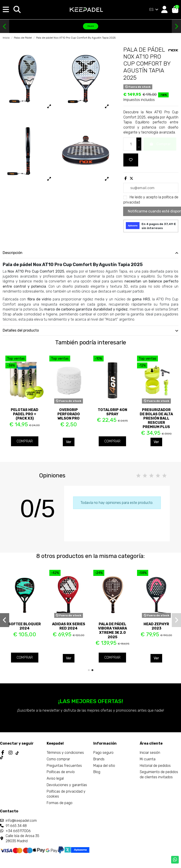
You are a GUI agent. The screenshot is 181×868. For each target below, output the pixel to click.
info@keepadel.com (21, 821)
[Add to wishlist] (131, 160)
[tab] (90, 253)
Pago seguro (103, 753)
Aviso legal (55, 778)
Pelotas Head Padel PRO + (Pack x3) (25, 414)
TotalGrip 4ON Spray (112, 412)
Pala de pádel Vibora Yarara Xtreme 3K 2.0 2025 (112, 631)
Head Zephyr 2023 (156, 626)
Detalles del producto (90, 330)
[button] (5, 26)
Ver (69, 442)
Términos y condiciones (65, 753)
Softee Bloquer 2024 (25, 626)
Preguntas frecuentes (64, 766)
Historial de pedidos (155, 766)
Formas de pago (60, 803)
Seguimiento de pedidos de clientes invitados (159, 774)
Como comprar (58, 759)
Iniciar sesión (150, 753)
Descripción (90, 253)
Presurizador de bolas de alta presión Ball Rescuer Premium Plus (156, 418)
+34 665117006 (18, 831)
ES (154, 10)
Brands (99, 759)
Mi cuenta (148, 759)
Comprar (25, 441)
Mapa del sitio (104, 766)
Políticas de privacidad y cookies (66, 794)
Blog (97, 772)
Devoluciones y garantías (67, 785)
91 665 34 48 (16, 826)
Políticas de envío (61, 772)
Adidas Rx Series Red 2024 (69, 626)
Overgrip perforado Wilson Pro (69, 414)
